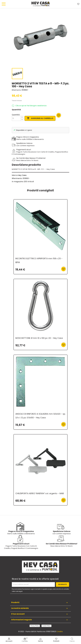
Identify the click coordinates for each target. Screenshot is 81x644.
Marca (15, 175)
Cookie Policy (46, 626)
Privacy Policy (35, 626)
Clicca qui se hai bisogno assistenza (29, 106)
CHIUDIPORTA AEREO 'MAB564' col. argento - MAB (40, 493)
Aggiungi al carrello (40, 118)
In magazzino (18, 182)
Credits (60, 631)
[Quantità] (16, 118)
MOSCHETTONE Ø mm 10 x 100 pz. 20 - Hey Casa (39, 338)
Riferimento (16, 90)
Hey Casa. (22, 175)
